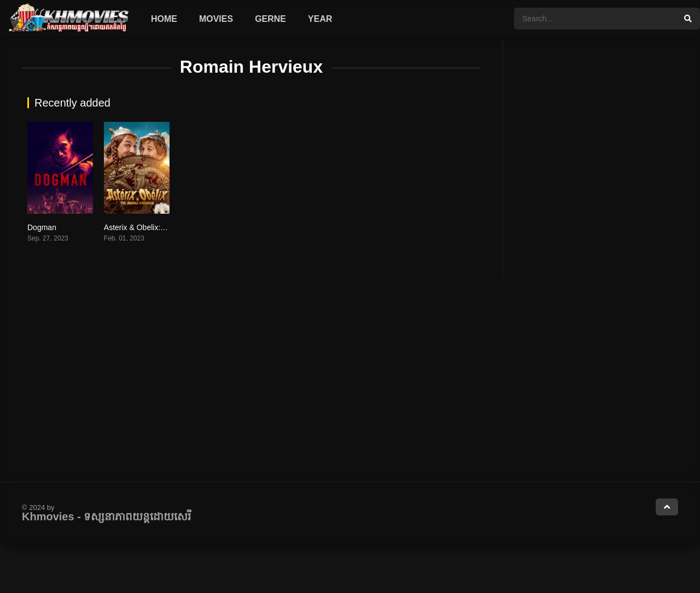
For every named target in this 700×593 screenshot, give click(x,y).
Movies (216, 19)
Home (164, 19)
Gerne (270, 19)
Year (320, 19)
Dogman (42, 227)
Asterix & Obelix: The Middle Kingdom (168, 227)
